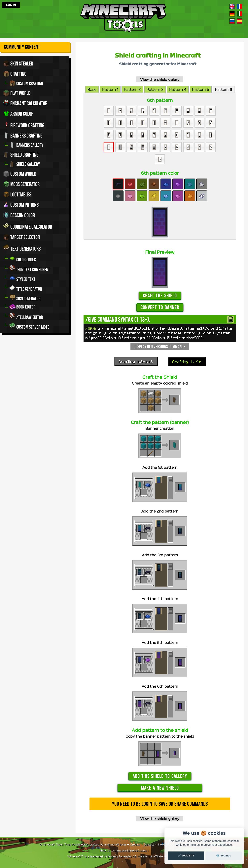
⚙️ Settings (224, 856)
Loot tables (17, 194)
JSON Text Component (30, 268)
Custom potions (21, 205)
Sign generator (25, 298)
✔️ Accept (186, 856)
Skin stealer (18, 63)
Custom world (20, 174)
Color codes (22, 259)
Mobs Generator (21, 184)
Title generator (26, 288)
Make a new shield (160, 788)
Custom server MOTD (29, 326)
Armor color (18, 114)
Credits (135, 844)
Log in (11, 5)
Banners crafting (23, 136)
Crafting (15, 74)
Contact (149, 844)
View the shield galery (160, 79)
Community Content (22, 47)
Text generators (22, 248)
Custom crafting (26, 83)
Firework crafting (24, 125)
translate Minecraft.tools (131, 850)
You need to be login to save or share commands (160, 804)
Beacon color (19, 215)
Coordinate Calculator (28, 226)
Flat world (17, 93)
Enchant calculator (25, 103)
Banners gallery (26, 145)
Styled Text (22, 278)
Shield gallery (25, 164)
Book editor (22, 307)
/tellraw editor (26, 316)
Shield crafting (21, 155)
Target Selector (21, 237)
